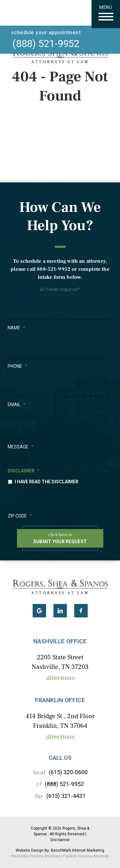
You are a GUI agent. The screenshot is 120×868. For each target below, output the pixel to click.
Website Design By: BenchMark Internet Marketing (60, 850)
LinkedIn (60, 611)
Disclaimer (24, 471)
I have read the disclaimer (47, 482)
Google (39, 611)
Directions (60, 678)
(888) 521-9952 (46, 44)
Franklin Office (60, 700)
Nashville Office (60, 641)
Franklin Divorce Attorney (86, 856)
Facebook (81, 611)
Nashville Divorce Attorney (36, 856)
